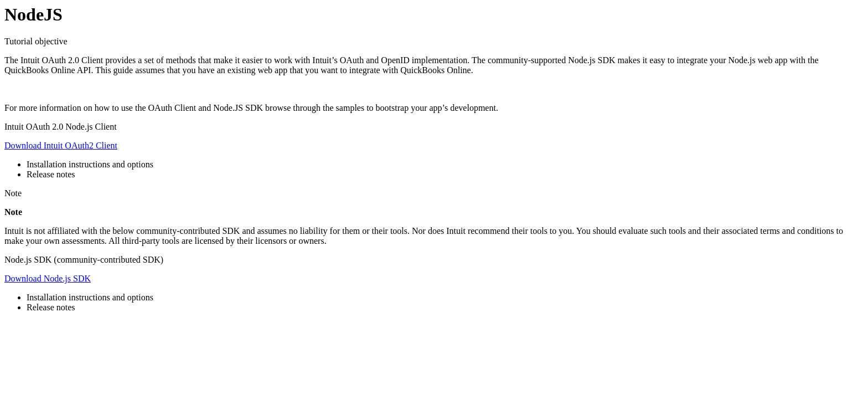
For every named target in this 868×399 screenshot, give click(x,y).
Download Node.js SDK (48, 278)
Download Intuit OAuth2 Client (61, 145)
